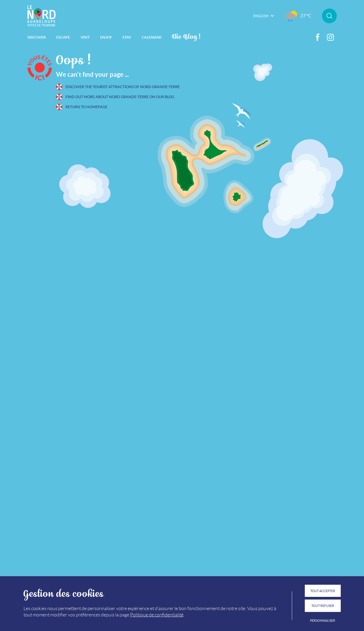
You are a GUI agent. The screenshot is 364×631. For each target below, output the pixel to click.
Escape (63, 37)
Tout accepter (323, 591)
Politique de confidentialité (157, 615)
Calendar (151, 37)
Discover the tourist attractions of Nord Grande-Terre (123, 87)
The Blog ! (186, 36)
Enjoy (106, 37)
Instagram (330, 37)
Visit (85, 37)
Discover (37, 37)
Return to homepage (86, 107)
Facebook (318, 37)
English (264, 16)
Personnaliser (323, 621)
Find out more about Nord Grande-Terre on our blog (120, 97)
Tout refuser (323, 606)
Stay (127, 37)
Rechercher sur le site (329, 16)
